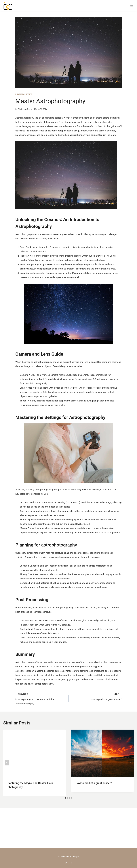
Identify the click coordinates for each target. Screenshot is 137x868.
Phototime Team (25, 110)
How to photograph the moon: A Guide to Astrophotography (41, 699)
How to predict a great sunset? (96, 697)
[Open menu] (132, 5)
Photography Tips (24, 95)
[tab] (65, 799)
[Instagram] (71, 863)
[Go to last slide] (7, 763)
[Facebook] (66, 863)
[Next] (130, 763)
